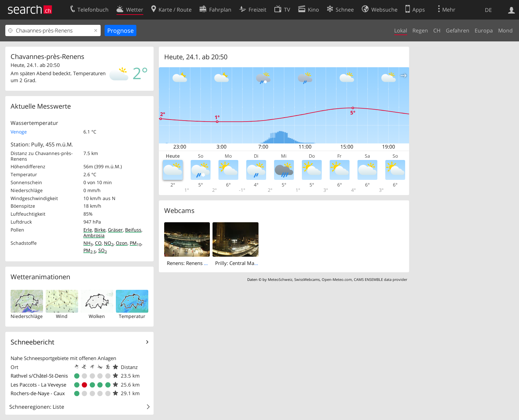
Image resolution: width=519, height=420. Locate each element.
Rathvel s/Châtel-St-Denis (39, 376)
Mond (505, 30)
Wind (62, 316)
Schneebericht (32, 342)
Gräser (115, 230)
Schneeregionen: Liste (37, 407)
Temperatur (132, 316)
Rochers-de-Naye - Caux (38, 393)
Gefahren (458, 30)
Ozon (122, 243)
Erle (88, 230)
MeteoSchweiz (280, 279)
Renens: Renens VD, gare (195, 263)
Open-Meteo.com (337, 279)
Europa (484, 30)
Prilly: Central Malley (239, 263)
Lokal (401, 30)
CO (98, 243)
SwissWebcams (307, 279)
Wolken (97, 316)
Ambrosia (94, 235)
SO (103, 250)
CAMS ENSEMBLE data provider (380, 279)
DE (488, 10)
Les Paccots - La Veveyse (38, 385)
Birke (100, 230)
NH (88, 243)
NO (109, 243)
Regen (420, 30)
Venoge (19, 132)
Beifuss (133, 230)
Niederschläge (27, 316)
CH (437, 30)
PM (136, 243)
